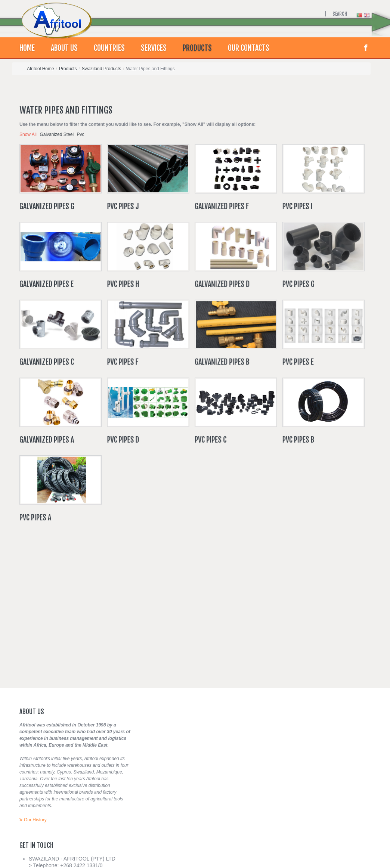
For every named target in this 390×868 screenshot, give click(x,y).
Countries (109, 48)
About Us (64, 48)
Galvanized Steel (57, 134)
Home (27, 48)
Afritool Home (41, 69)
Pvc (80, 134)
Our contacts (249, 48)
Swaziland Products (101, 69)
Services (154, 48)
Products (197, 48)
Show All (28, 134)
